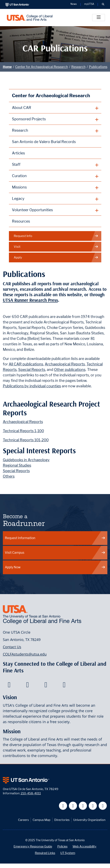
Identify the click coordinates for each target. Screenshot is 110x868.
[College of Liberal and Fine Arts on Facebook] (9, 686)
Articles (18, 153)
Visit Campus (55, 553)
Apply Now (55, 567)
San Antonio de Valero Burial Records (44, 142)
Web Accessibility (84, 846)
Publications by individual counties (32, 386)
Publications (98, 67)
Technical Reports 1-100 (23, 431)
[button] (103, 4)
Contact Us (12, 647)
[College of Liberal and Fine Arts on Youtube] (46, 686)
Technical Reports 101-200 (26, 440)
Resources (21, 221)
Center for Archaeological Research (42, 67)
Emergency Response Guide (33, 846)
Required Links (45, 853)
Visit (56, 247)
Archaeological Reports (65, 364)
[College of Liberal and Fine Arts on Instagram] (64, 686)
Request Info (56, 236)
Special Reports (32, 370)
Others (9, 476)
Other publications (70, 370)
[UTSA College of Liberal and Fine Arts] (30, 18)
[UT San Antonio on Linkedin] (93, 806)
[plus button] (55, 108)
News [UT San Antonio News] (74, 4)
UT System (68, 853)
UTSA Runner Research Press (30, 300)
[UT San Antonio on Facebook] (63, 806)
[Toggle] (99, 18)
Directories (62, 820)
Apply (56, 258)
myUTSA (89, 4)
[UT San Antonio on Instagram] (103, 806)
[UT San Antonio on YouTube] (83, 806)
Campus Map (42, 820)
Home (7, 67)
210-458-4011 (31, 793)
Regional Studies (17, 465)
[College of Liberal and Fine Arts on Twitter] (27, 686)
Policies (62, 846)
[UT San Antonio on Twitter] (73, 806)
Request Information (55, 538)
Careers (23, 820)
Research (78, 67)
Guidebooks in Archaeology (26, 460)
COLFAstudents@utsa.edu (25, 654)
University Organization (89, 820)
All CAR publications (26, 364)
